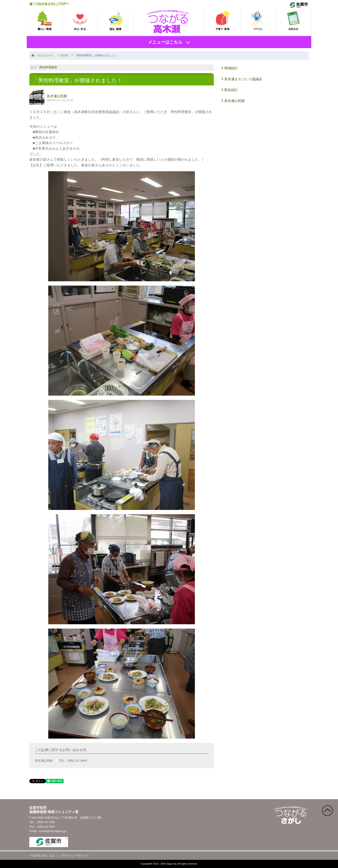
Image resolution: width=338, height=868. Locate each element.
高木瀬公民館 (57, 96)
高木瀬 (63, 55)
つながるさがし (43, 55)
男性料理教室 (48, 67)
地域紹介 (230, 68)
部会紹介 (230, 90)
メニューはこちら (165, 42)
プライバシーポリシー (74, 855)
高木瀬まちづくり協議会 (242, 79)
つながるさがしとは (42, 855)
